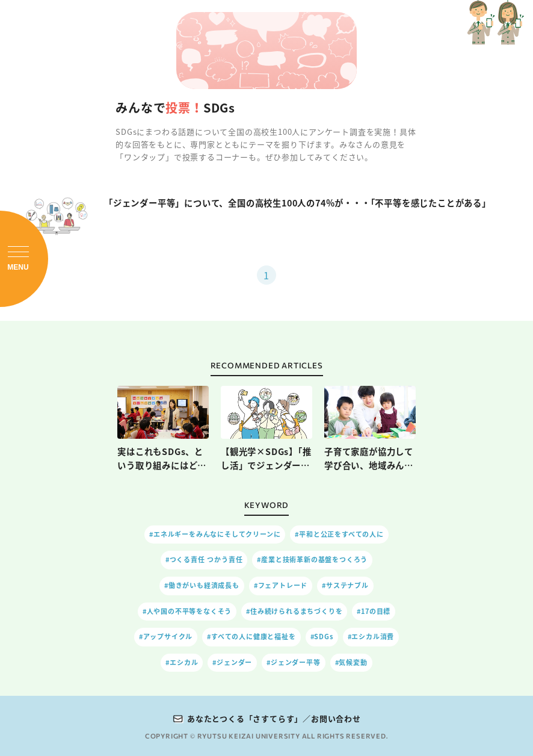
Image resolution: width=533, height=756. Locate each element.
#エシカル (182, 662)
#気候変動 (351, 662)
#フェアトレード (281, 585)
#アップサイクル (166, 637)
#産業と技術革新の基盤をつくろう (312, 559)
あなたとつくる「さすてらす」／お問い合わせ (274, 718)
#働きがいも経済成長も (202, 585)
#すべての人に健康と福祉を (251, 637)
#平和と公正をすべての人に (339, 534)
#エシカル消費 (371, 637)
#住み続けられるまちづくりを (294, 611)
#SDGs (322, 637)
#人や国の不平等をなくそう (187, 611)
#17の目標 (374, 611)
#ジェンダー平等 (293, 662)
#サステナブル (345, 585)
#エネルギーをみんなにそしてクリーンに (215, 534)
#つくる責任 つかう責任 (204, 559)
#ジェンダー (232, 662)
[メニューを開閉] (24, 259)
